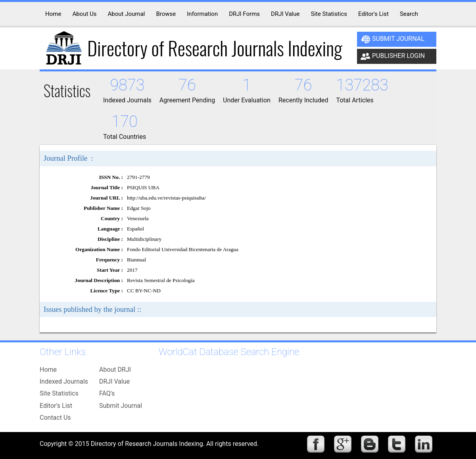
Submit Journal (393, 39)
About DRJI (115, 370)
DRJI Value (114, 381)
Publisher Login (393, 56)
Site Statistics (59, 393)
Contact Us (55, 418)
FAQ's (107, 393)
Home (48, 370)
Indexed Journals (64, 381)
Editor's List (56, 406)
